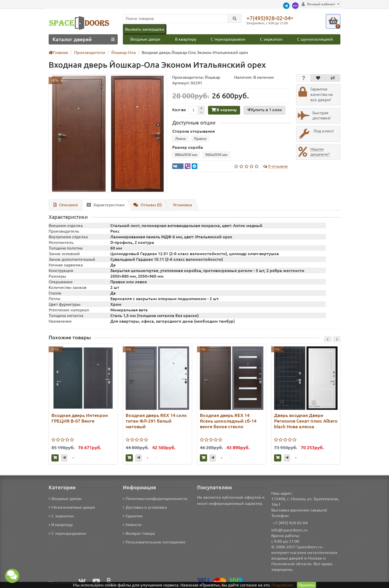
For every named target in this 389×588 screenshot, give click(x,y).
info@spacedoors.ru (290, 530)
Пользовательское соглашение (154, 542)
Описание (65, 205)
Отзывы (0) (145, 205)
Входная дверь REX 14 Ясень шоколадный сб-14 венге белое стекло (228, 421)
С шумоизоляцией (315, 39)
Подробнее (282, 585)
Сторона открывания (192, 132)
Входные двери (145, 39)
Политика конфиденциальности (154, 498)
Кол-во (179, 110)
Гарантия (133, 516)
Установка (180, 205)
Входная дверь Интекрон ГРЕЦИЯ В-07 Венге (79, 418)
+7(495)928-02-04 (269, 18)
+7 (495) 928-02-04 (290, 523)
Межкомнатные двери (71, 507)
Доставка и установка (145, 507)
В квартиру (185, 39)
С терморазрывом (228, 39)
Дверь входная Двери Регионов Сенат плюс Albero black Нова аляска (305, 421)
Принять (306, 585)
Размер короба (186, 148)
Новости (132, 524)
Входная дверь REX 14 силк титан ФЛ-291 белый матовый (156, 421)
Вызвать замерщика (144, 29)
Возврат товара (139, 533)
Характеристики (104, 205)
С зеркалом (272, 39)
